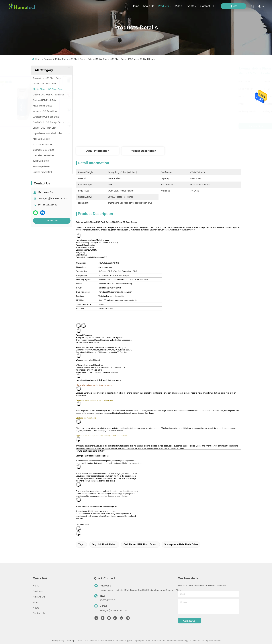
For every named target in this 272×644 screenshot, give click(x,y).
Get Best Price (185, 126)
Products (48, 59)
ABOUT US (39, 597)
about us (149, 6)
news (36, 608)
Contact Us (39, 613)
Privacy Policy (58, 641)
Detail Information (97, 151)
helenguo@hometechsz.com (54, 198)
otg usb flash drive (104, 544)
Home (135, 6)
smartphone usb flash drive (181, 544)
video (179, 6)
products (165, 6)
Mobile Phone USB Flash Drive (70, 59)
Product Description (143, 151)
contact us (207, 6)
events (191, 6)
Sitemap (70, 641)
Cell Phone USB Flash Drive (140, 544)
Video (36, 602)
